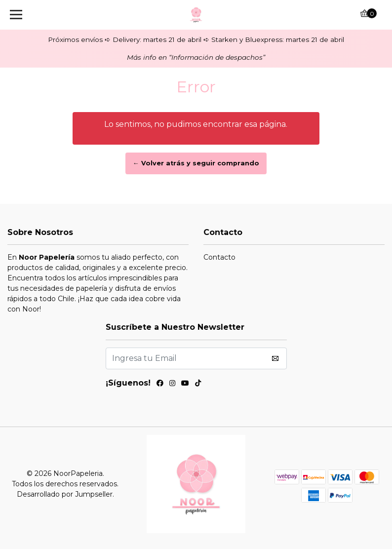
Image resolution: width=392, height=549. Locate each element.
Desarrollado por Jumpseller (65, 494)
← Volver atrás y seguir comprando (196, 163)
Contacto (219, 257)
